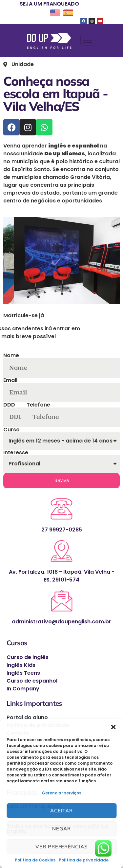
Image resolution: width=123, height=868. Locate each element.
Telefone (38, 405)
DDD (9, 405)
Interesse (16, 453)
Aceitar (61, 811)
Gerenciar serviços (61, 793)
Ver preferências (61, 847)
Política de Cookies (35, 860)
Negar (61, 829)
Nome (11, 356)
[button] (113, 727)
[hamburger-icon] (88, 41)
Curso (11, 430)
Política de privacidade (84, 860)
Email (10, 380)
